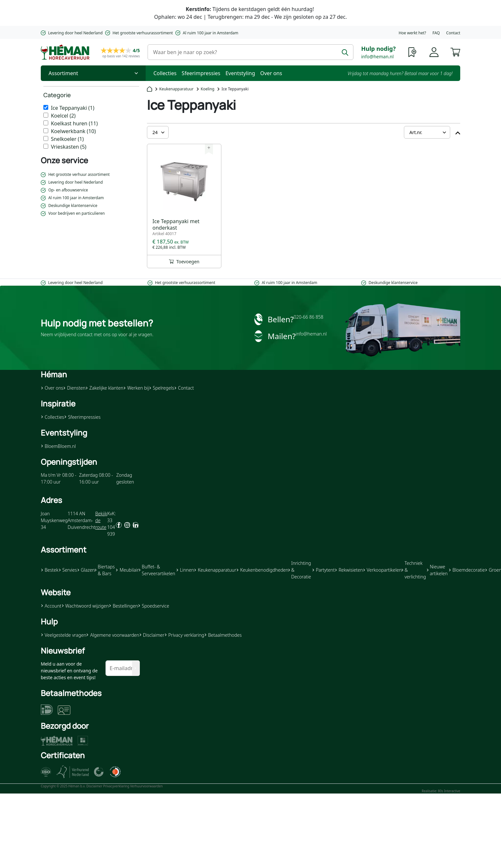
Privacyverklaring (116, 786)
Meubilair (127, 570)
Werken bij (136, 388)
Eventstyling (240, 73)
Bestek (50, 570)
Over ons (271, 73)
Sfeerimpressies (201, 73)
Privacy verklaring (184, 635)
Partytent (323, 570)
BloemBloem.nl (58, 446)
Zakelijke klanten (104, 388)
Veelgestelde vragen (63, 635)
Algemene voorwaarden (112, 635)
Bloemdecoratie (467, 570)
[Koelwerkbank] (46, 131)
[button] (455, 51)
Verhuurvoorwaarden (146, 786)
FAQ (436, 33)
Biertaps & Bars (105, 570)
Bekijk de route (101, 520)
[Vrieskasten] (46, 146)
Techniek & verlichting (414, 570)
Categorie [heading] (57, 95)
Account (51, 606)
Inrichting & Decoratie (300, 570)
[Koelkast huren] (46, 123)
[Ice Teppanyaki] (46, 107)
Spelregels (161, 388)
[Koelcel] (46, 115)
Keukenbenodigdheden (262, 570)
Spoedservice (153, 606)
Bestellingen (123, 606)
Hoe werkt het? (412, 33)
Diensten (74, 388)
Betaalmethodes (223, 635)
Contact (453, 33)
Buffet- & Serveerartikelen (157, 570)
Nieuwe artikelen (437, 570)
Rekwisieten (349, 570)
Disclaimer (152, 635)
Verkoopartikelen (382, 570)
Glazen (86, 570)
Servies (68, 570)
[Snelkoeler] (46, 138)
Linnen (185, 570)
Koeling (207, 89)
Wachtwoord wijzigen (85, 606)
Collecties (165, 73)
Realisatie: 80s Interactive (441, 791)
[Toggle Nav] (93, 73)
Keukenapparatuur (176, 89)
